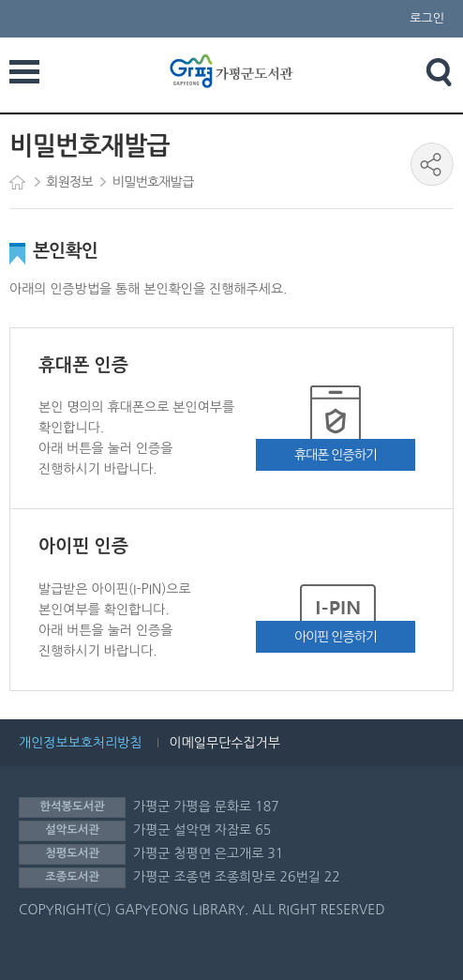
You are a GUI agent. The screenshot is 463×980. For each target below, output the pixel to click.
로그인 (427, 18)
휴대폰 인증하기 (336, 455)
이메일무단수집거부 (225, 743)
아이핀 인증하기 (336, 637)
